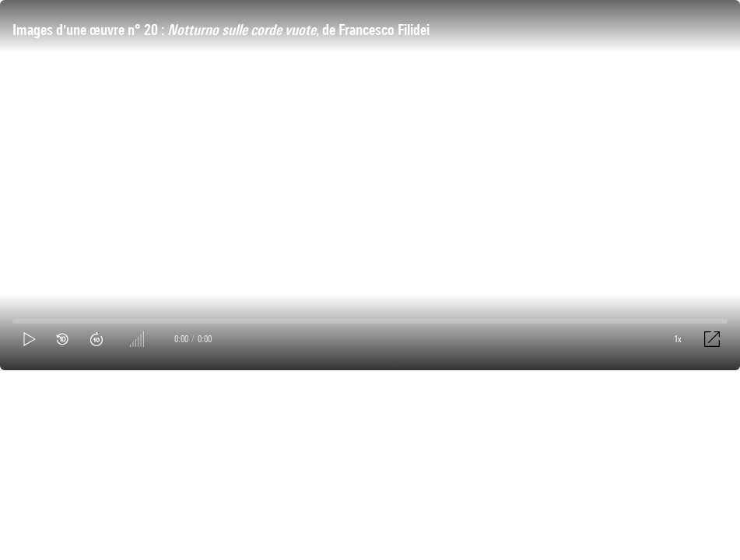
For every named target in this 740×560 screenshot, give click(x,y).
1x (678, 339)
